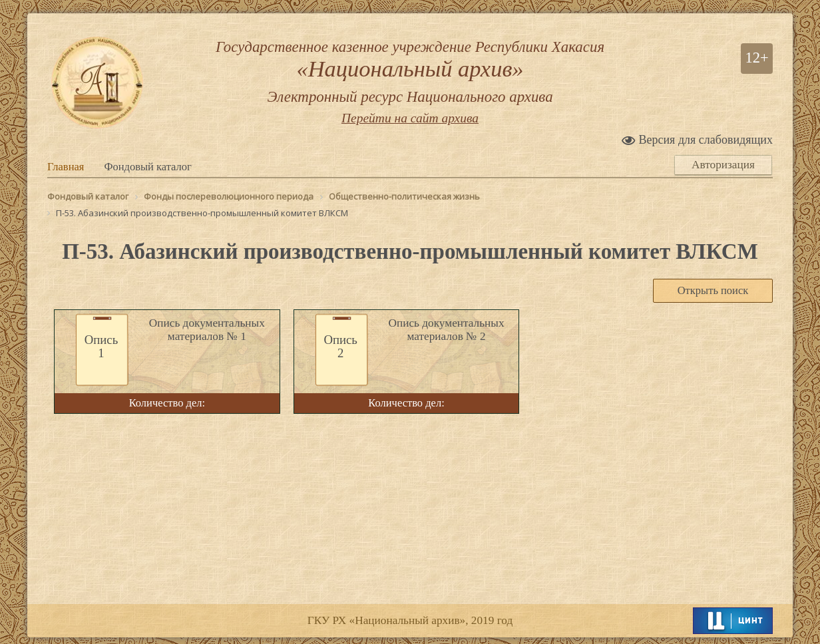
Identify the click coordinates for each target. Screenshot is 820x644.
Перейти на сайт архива (410, 122)
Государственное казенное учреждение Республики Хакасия (410, 74)
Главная (66, 167)
